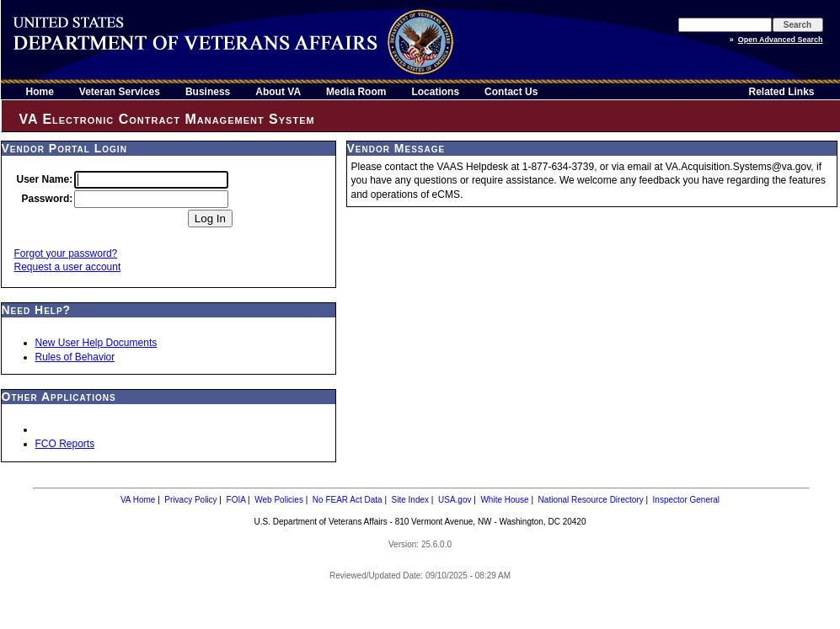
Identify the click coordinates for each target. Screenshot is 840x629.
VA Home (138, 500)
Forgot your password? (66, 253)
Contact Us (511, 92)
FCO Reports (65, 444)
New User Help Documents (96, 343)
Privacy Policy (190, 500)
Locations (435, 92)
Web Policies (279, 500)
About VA (278, 92)
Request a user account (68, 267)
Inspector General (687, 500)
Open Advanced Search (781, 40)
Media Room (356, 92)
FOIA (236, 500)
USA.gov (455, 500)
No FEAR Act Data (348, 500)
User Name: (45, 179)
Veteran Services (120, 92)
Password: (48, 199)
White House (504, 500)
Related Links (781, 92)
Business (208, 92)
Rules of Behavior (75, 357)
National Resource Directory (591, 500)
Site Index (410, 500)
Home (40, 92)
